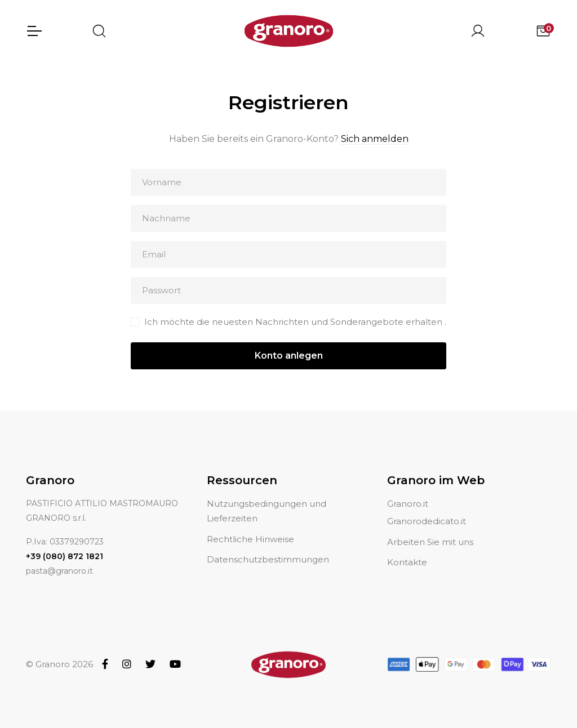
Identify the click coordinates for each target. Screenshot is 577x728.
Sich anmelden (375, 139)
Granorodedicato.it (427, 508)
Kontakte (407, 549)
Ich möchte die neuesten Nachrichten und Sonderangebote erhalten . (295, 322)
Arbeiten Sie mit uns (430, 528)
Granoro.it (408, 490)
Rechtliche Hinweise (250, 526)
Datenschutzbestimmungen (268, 546)
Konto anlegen (289, 356)
